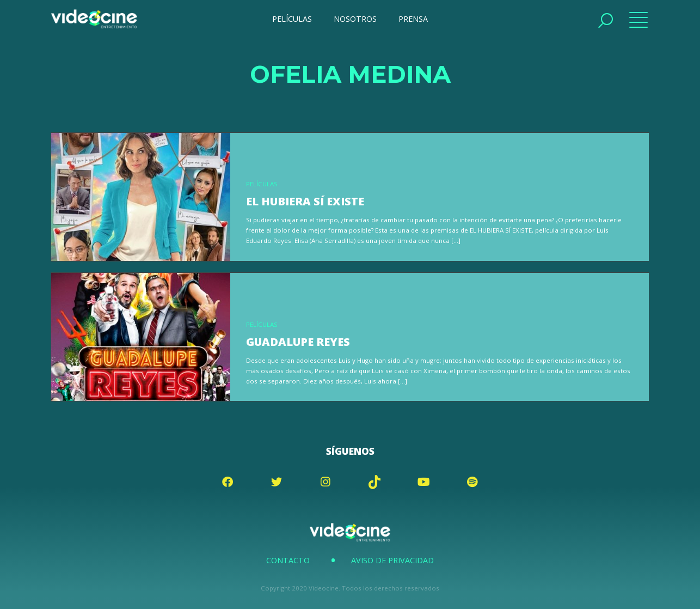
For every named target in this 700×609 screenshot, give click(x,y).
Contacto (288, 560)
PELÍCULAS (292, 19)
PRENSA (413, 19)
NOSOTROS (355, 19)
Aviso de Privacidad (392, 560)
